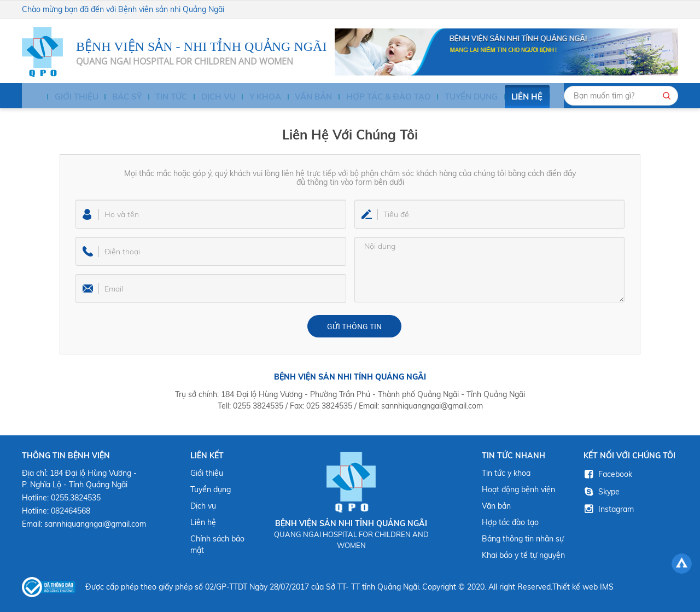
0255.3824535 (76, 498)
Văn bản (300, 97)
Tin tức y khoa (506, 473)
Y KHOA (253, 97)
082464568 (71, 511)
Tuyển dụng (453, 97)
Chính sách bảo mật (217, 544)
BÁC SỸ (118, 97)
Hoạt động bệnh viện (518, 489)
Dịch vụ (208, 97)
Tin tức (162, 97)
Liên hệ (507, 97)
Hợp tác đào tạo (510, 522)
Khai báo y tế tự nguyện (523, 555)
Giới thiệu (69, 97)
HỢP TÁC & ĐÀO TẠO (373, 97)
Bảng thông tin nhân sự (523, 539)
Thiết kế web (575, 587)
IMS (607, 587)
